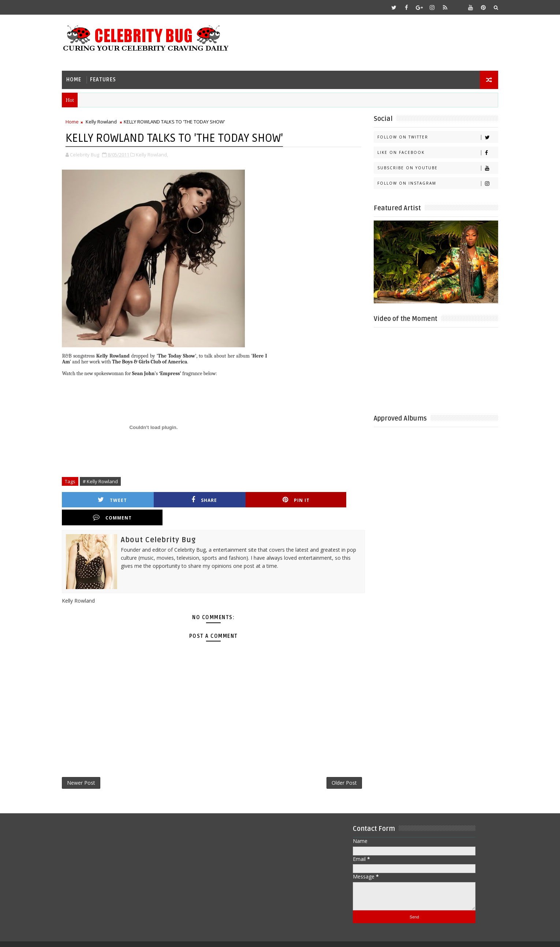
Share (179, 499)
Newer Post (85, 765)
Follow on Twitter (434, 137)
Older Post (337, 765)
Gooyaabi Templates (211, 936)
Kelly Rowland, (156, 154)
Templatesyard (128, 936)
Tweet (107, 499)
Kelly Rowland (105, 121)
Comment (325, 499)
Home (78, 79)
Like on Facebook (434, 152)
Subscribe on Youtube (434, 168)
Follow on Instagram (434, 183)
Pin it (252, 499)
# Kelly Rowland (104, 481)
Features (107, 79)
